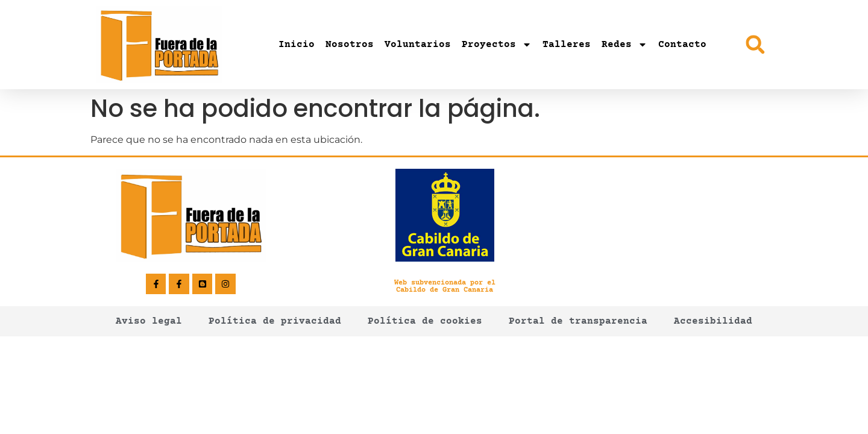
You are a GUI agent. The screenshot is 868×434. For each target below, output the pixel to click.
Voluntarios (418, 45)
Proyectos (497, 45)
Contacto (682, 45)
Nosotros (350, 45)
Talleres (567, 45)
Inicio (297, 45)
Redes (624, 45)
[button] (755, 44)
